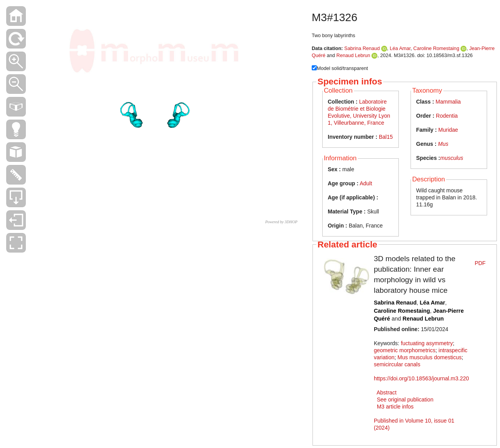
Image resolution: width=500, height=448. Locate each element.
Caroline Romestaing (436, 48)
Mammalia (448, 102)
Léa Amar (400, 48)
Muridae (448, 130)
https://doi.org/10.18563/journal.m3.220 (421, 378)
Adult (366, 183)
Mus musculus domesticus (430, 357)
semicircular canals (397, 364)
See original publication (405, 400)
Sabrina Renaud (362, 48)
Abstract (387, 392)
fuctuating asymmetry (427, 343)
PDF (480, 263)
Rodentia (447, 116)
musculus (452, 158)
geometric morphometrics (405, 350)
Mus (443, 144)
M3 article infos (395, 407)
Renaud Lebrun (353, 56)
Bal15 (386, 137)
